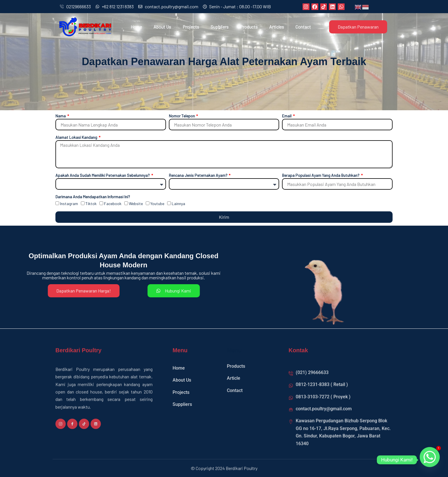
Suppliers (220, 27)
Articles (277, 27)
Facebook (113, 204)
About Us (162, 27)
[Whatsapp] (430, 460)
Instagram (69, 204)
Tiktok (91, 204)
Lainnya (178, 204)
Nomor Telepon (182, 116)
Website (136, 204)
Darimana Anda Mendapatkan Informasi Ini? (93, 197)
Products (249, 27)
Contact (303, 27)
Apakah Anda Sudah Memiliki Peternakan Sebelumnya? (103, 175)
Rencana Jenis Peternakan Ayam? (199, 175)
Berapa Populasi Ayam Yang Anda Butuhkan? (321, 175)
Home (136, 27)
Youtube (157, 204)
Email (287, 116)
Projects (191, 27)
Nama (61, 116)
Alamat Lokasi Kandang (77, 137)
